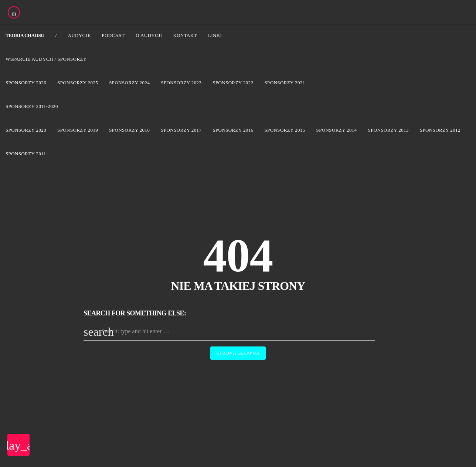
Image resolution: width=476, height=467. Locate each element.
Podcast (113, 35)
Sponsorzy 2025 (78, 83)
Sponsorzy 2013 (388, 130)
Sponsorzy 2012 (440, 130)
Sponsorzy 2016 (233, 130)
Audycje (79, 35)
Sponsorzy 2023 (181, 83)
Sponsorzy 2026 (26, 83)
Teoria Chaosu (25, 35)
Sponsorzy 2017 (181, 130)
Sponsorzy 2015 (285, 130)
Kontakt (185, 35)
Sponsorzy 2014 (337, 130)
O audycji (149, 35)
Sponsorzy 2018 (129, 130)
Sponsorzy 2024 (129, 83)
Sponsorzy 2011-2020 (32, 106)
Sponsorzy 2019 (78, 130)
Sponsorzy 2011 (26, 154)
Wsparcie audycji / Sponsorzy (46, 59)
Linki (215, 35)
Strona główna (238, 353)
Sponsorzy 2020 (26, 130)
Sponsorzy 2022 (233, 83)
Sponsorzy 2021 (285, 83)
